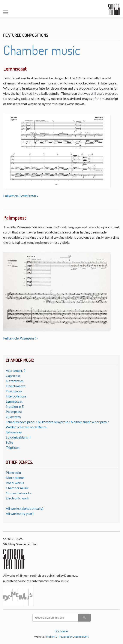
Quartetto (13, 417)
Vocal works (15, 483)
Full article (20, 196)
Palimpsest (14, 411)
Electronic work (17, 498)
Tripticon (13, 447)
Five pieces (14, 391)
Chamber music (17, 488)
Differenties (15, 381)
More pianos (15, 478)
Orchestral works (19, 493)
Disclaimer (61, 631)
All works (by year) (20, 513)
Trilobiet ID (51, 637)
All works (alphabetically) (25, 508)
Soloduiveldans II (18, 437)
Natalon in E (15, 406)
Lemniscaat (14, 401)
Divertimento (16, 386)
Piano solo (13, 472)
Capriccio (13, 376)
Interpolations (16, 396)
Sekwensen (14, 432)
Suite (9, 442)
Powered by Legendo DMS (74, 637)
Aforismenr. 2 (16, 370)
